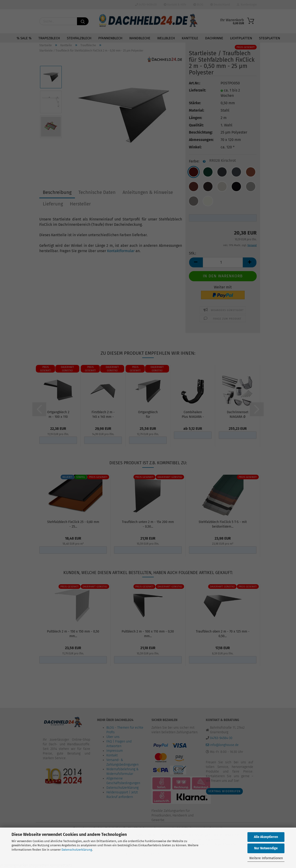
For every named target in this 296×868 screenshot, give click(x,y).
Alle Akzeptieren (266, 837)
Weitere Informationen (266, 858)
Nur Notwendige (266, 848)
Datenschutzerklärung (77, 850)
